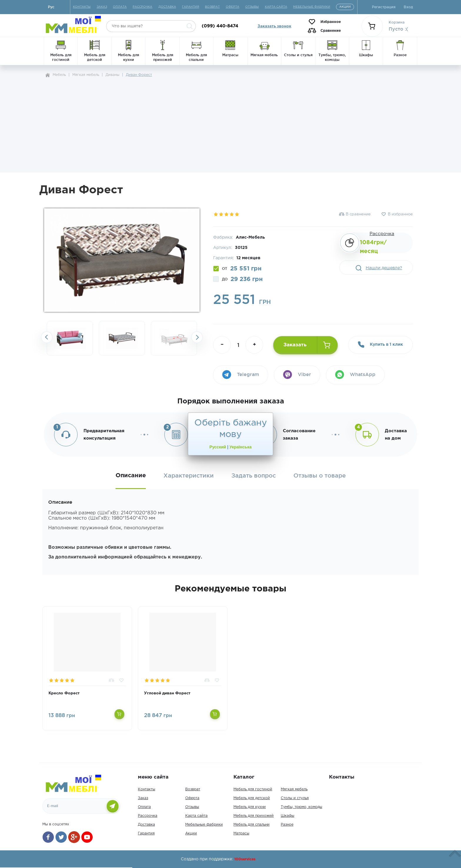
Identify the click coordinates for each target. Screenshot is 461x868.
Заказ (143, 798)
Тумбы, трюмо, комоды (302, 807)
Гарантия (146, 833)
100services (245, 859)
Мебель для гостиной (253, 789)
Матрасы (241, 833)
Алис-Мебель (250, 237)
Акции (191, 833)
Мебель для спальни (252, 825)
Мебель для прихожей (254, 816)
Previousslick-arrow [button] (47, 337)
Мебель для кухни (250, 807)
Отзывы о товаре (320, 476)
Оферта (192, 798)
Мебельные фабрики (204, 825)
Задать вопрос (254, 476)
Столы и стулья (295, 798)
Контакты (147, 789)
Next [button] (197, 337)
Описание (131, 475)
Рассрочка (382, 234)
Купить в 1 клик (380, 345)
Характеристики (189, 476)
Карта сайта (196, 816)
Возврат (193, 789)
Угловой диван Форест (167, 693)
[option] (70, 338)
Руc (51, 7)
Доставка (146, 825)
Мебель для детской (252, 798)
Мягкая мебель (294, 789)
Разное (287, 825)
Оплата (144, 807)
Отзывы (192, 807)
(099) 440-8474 (220, 26)
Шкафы (288, 816)
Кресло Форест (64, 693)
